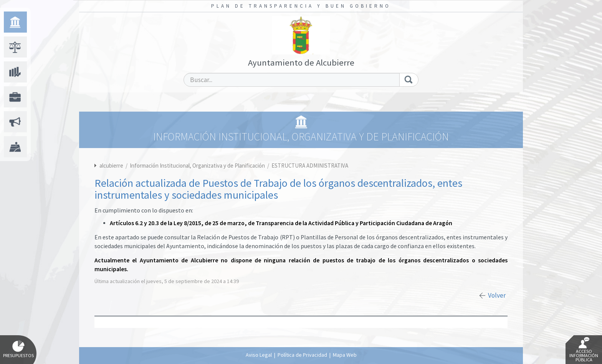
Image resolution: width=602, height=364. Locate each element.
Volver (497, 295)
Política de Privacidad (302, 355)
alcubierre (111, 166)
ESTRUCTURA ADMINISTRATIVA (310, 166)
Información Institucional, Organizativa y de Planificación (198, 166)
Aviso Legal (259, 355)
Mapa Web (345, 355)
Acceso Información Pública (584, 350)
